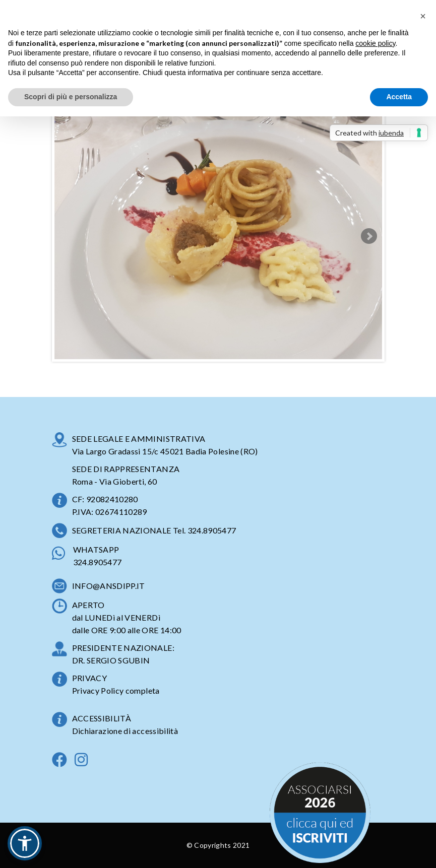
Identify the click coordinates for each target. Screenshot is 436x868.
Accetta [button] (399, 97)
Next (369, 236)
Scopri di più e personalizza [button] (71, 97)
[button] (25, 843)
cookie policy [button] (375, 43)
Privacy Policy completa (116, 690)
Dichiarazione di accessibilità (125, 731)
